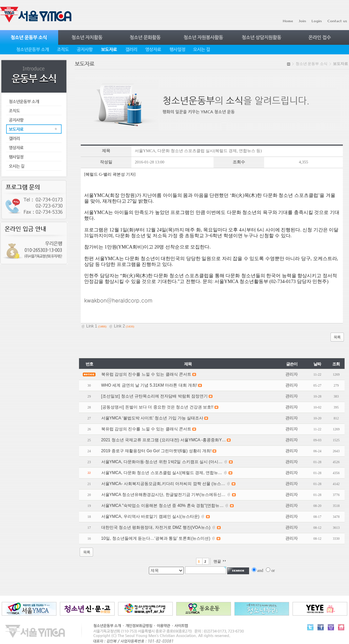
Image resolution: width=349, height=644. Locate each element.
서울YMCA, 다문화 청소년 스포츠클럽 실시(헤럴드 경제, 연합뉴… (162, 473)
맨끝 (217, 561)
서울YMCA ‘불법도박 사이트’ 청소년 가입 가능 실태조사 (152, 418)
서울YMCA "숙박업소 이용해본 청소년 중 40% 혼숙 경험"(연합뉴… (163, 506)
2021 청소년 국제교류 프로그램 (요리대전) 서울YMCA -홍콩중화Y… (164, 440)
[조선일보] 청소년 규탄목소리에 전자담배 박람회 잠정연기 (154, 396)
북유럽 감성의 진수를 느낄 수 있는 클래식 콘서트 (146, 429)
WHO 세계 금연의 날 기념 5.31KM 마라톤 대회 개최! (149, 385)
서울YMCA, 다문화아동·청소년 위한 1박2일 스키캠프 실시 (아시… (162, 462)
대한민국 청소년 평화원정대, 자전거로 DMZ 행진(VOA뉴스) (156, 527)
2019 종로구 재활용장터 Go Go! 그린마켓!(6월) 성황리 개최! (157, 451)
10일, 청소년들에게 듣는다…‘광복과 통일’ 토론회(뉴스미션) (156, 538)
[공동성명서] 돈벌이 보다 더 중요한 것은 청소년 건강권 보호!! (157, 407)
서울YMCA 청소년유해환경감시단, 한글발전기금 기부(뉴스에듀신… (163, 495)
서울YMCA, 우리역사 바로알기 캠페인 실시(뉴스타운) (150, 516)
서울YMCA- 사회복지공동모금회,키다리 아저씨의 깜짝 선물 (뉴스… (163, 484)
